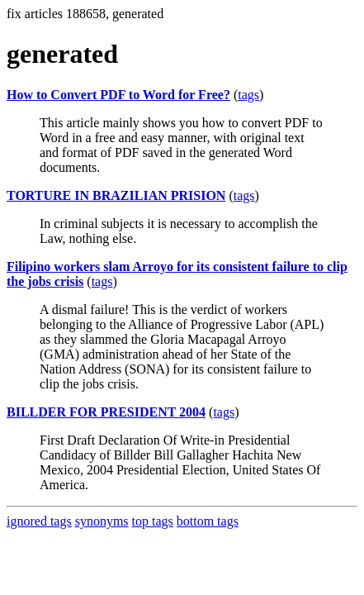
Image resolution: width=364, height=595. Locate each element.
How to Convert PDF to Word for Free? (118, 95)
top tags (153, 521)
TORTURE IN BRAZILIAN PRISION (116, 195)
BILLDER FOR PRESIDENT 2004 (106, 412)
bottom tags (208, 521)
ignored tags (39, 521)
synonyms (102, 521)
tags (248, 95)
